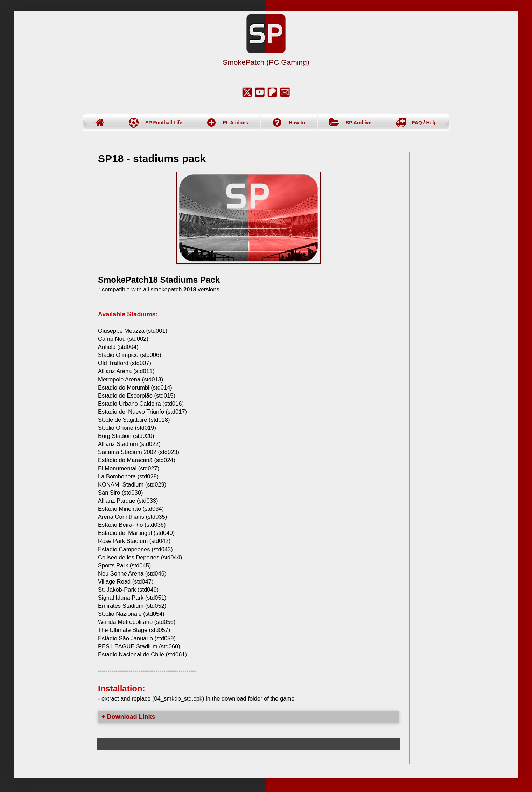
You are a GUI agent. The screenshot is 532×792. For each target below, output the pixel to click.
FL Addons (236, 123)
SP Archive (359, 123)
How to (297, 123)
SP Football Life (164, 123)
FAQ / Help (424, 123)
